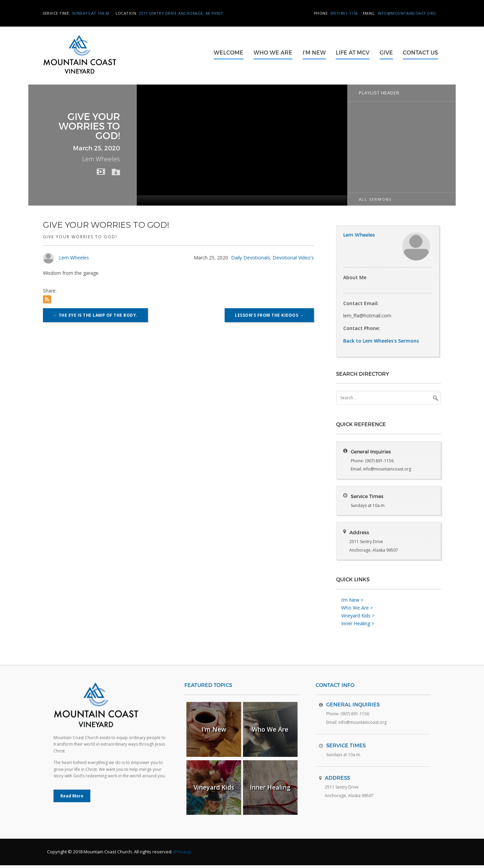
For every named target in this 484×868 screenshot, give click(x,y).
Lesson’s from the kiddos (269, 315)
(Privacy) (182, 854)
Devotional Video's (293, 258)
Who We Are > (357, 610)
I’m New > (352, 603)
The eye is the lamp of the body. (95, 315)
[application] (242, 145)
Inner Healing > (358, 626)
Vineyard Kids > (358, 618)
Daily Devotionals (251, 258)
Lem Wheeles (74, 258)
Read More (72, 799)
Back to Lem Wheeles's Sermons (381, 341)
